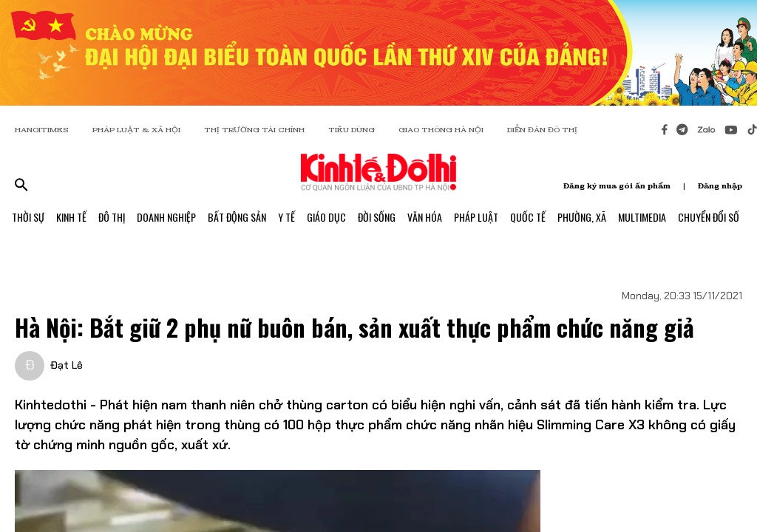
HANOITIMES (42, 130)
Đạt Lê (67, 365)
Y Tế (286, 217)
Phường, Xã (582, 217)
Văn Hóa (425, 217)
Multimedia (642, 217)
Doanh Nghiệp (166, 217)
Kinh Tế (71, 217)
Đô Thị (112, 217)
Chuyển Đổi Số (709, 217)
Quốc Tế (528, 217)
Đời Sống (377, 217)
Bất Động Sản (237, 217)
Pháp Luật (476, 217)
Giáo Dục (326, 217)
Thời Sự (28, 217)
